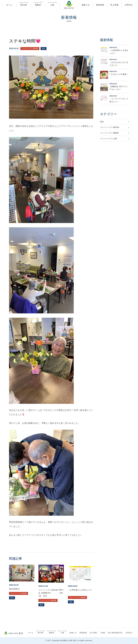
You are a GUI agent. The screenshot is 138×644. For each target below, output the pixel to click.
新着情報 (100, 5)
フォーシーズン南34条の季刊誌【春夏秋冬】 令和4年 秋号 (51, 593)
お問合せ (129, 5)
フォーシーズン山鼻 (108, 139)
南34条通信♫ (15, 589)
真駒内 (38, 4)
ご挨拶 (103, 633)
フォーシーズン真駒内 (109, 133)
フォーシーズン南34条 (30, 49)
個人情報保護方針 (115, 633)
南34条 (24, 4)
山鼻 (52, 4)
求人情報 (114, 5)
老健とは (86, 5)
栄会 (44, 49)
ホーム (9, 5)
